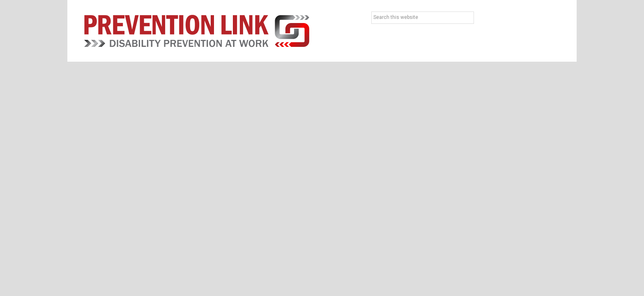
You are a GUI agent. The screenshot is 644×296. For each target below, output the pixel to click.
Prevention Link (197, 31)
